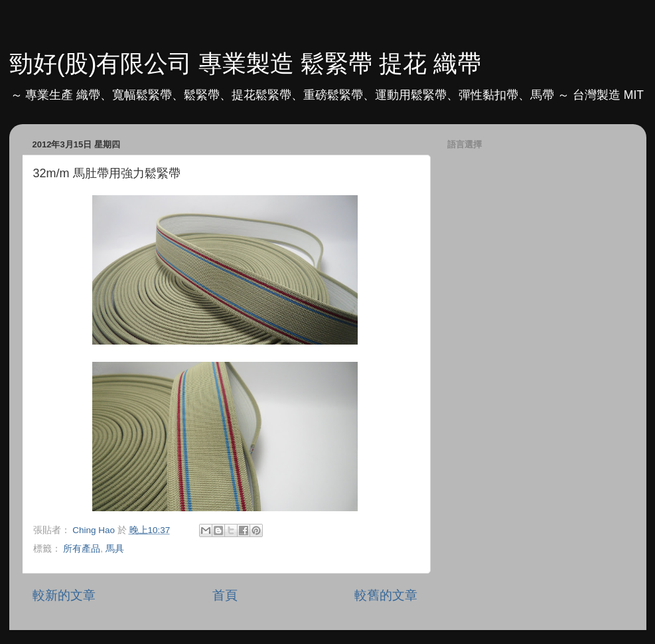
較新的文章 (64, 595)
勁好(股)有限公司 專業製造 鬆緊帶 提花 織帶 (246, 63)
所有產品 (82, 549)
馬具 (115, 549)
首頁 (225, 595)
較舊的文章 (386, 595)
